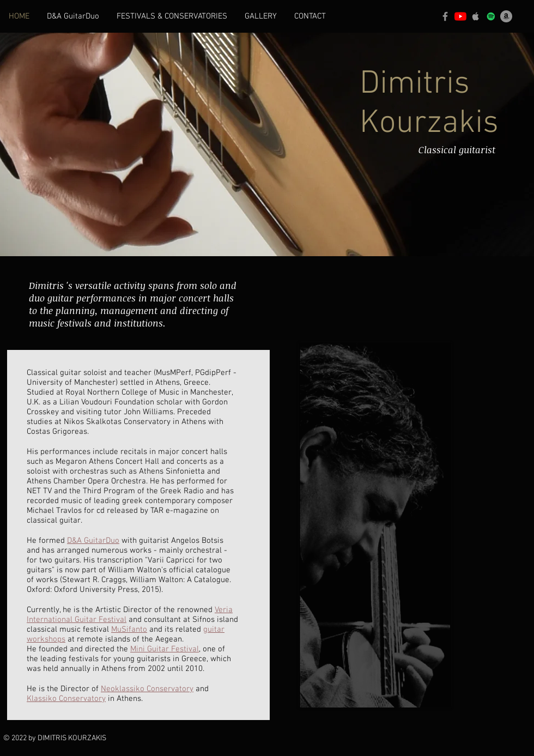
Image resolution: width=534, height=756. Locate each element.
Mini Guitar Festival (165, 649)
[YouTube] (460, 16)
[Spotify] (491, 16)
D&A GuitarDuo (93, 541)
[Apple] (476, 16)
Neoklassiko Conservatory (147, 689)
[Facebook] (445, 16)
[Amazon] (506, 16)
